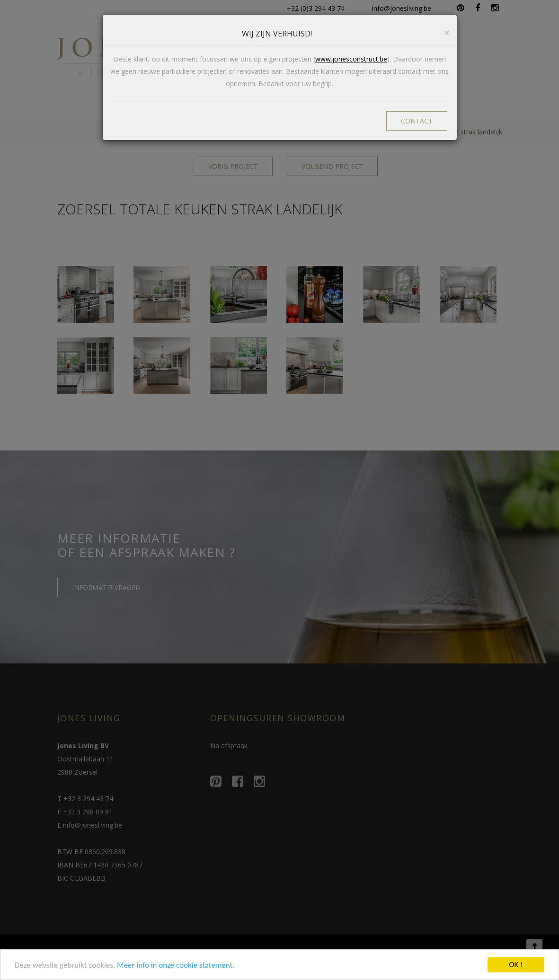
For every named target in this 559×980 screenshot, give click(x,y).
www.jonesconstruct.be (351, 59)
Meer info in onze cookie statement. (176, 966)
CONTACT (417, 121)
